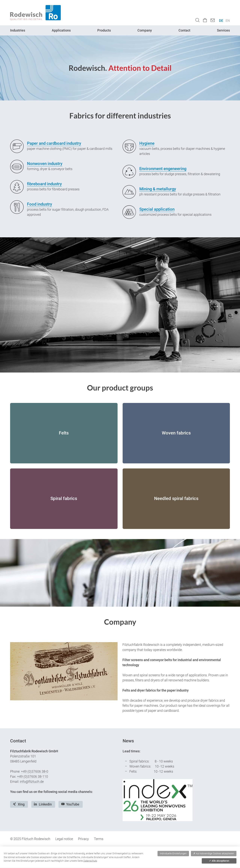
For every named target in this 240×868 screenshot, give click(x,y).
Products (104, 30)
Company (145, 30)
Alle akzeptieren (219, 861)
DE (221, 21)
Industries (18, 30)
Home (205, 20)
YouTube (73, 804)
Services (223, 30)
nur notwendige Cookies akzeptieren (214, 853)
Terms (99, 839)
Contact (213, 20)
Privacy (83, 839)
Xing (21, 804)
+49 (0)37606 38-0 (35, 771)
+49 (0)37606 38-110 (33, 776)
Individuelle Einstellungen (173, 853)
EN (228, 21)
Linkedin (45, 804)
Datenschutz (90, 861)
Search (198, 20)
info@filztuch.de (32, 782)
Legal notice (64, 839)
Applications (61, 30)
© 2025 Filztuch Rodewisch (30, 839)
